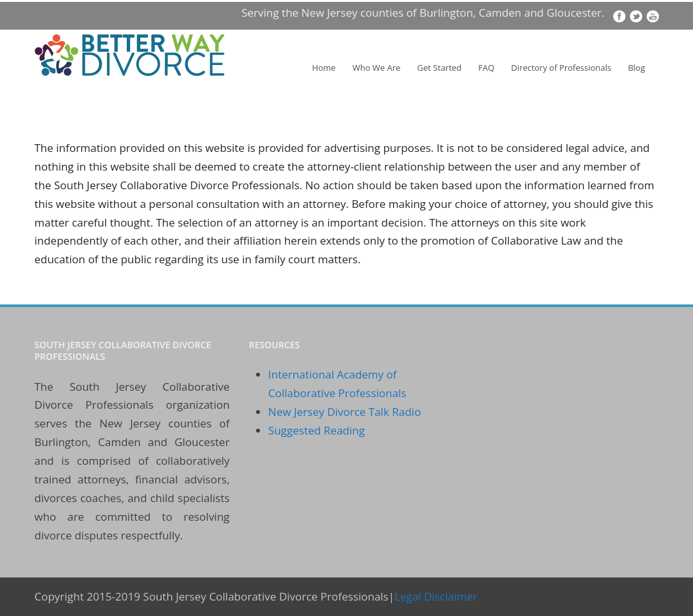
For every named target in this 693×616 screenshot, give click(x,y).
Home (324, 68)
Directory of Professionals (561, 68)
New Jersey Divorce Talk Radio (345, 412)
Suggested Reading (317, 430)
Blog (637, 68)
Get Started (439, 68)
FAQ (486, 68)
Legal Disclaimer (436, 596)
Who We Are (377, 68)
